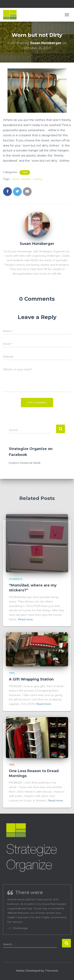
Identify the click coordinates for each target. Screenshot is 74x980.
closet (16, 179)
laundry (26, 179)
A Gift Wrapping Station (31, 679)
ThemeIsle (52, 971)
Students (16, 579)
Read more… (26, 619)
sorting (37, 179)
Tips (25, 172)
